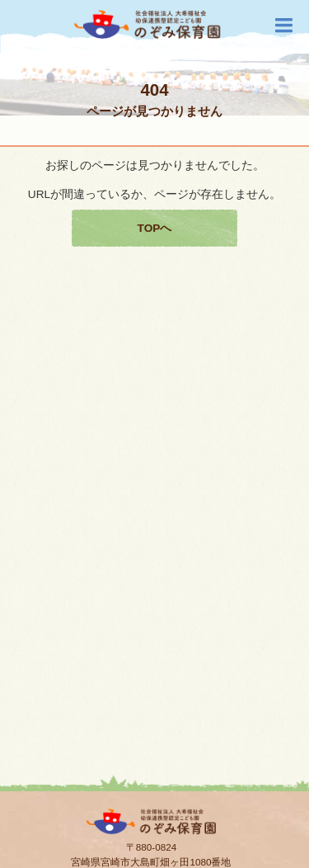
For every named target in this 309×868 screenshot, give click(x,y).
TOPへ (155, 228)
